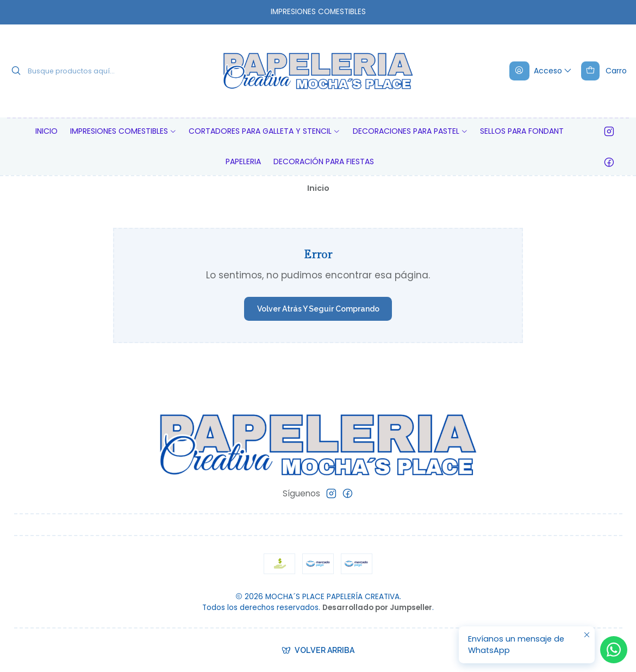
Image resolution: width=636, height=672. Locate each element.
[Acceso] (541, 71)
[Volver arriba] (318, 651)
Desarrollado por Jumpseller (377, 608)
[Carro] (604, 71)
